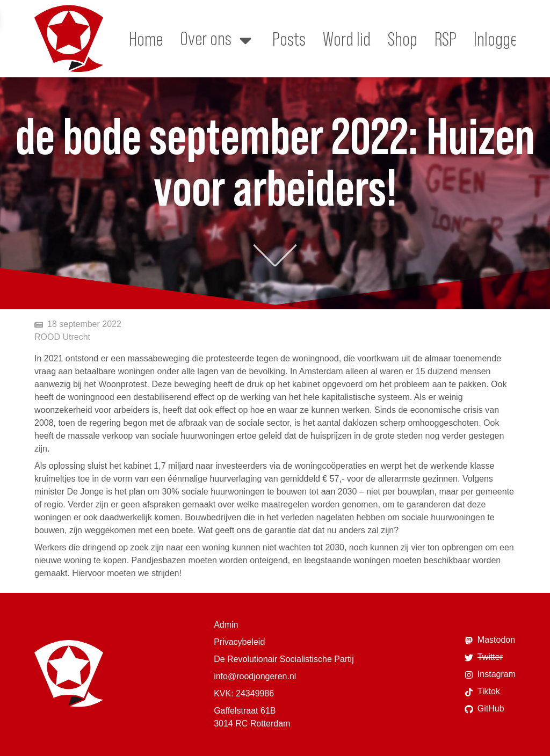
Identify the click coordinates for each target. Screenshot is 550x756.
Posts (289, 39)
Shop (403, 39)
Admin (226, 625)
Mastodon (490, 640)
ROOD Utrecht (62, 337)
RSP (446, 39)
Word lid (347, 39)
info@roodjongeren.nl (255, 676)
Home (146, 39)
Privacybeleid (239, 642)
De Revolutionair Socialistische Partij (284, 659)
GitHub (484, 709)
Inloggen (499, 39)
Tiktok (482, 692)
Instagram (490, 674)
